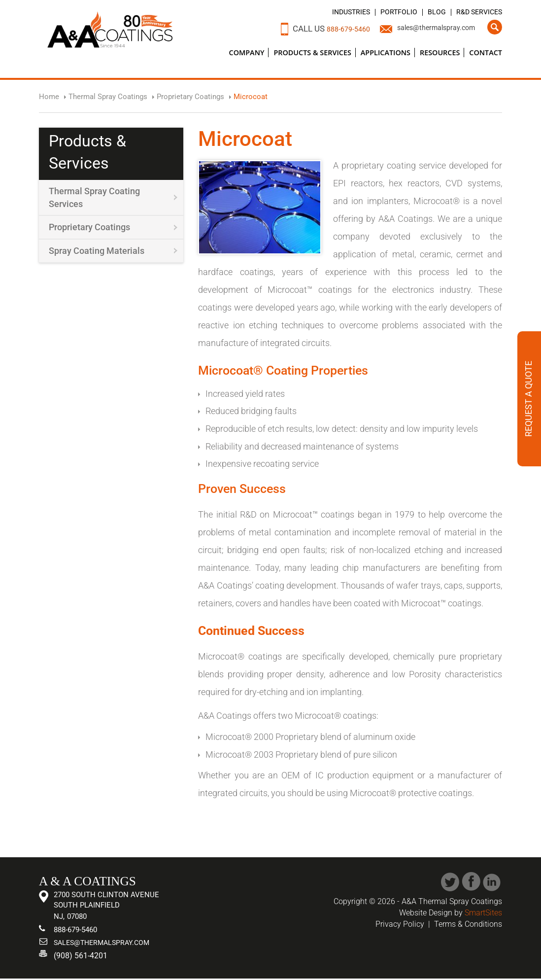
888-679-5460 (326, 29)
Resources (440, 52)
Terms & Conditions (468, 924)
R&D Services (476, 12)
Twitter (450, 882)
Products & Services (312, 52)
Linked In (492, 882)
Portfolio (388, 12)
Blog (429, 12)
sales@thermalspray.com (428, 29)
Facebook (471, 882)
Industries (335, 12)
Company (247, 52)
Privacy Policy (400, 924)
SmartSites (483, 913)
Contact (486, 52)
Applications (386, 52)
